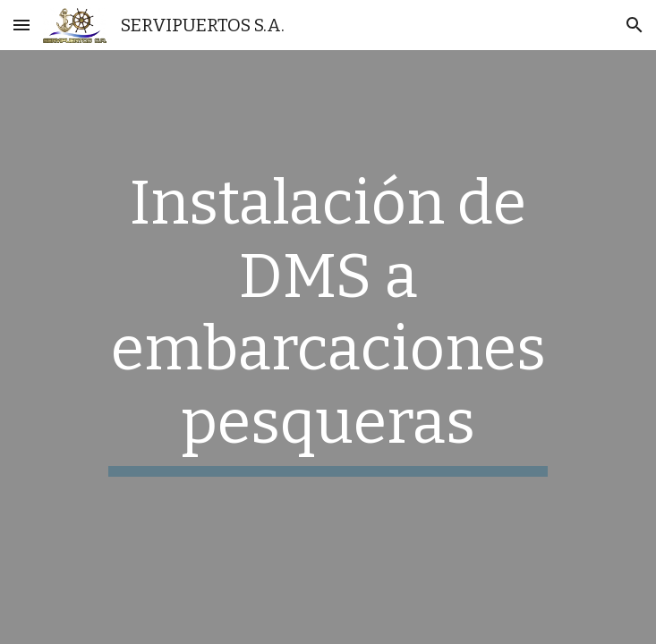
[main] (328, 322)
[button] (21, 25)
